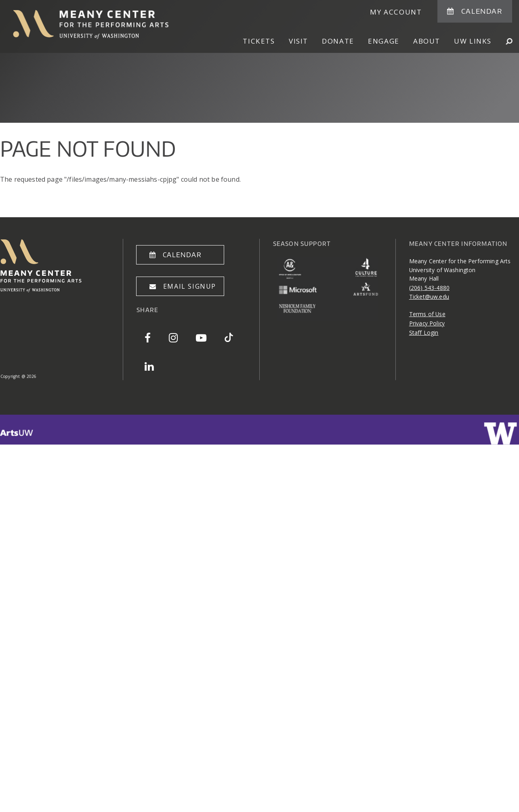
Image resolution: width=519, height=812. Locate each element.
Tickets (259, 41)
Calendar (482, 11)
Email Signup (190, 286)
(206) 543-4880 (429, 288)
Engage (384, 41)
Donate (338, 41)
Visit (298, 41)
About (427, 41)
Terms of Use (427, 314)
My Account (396, 12)
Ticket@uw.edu (429, 297)
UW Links (473, 41)
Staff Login (424, 333)
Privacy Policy (427, 323)
